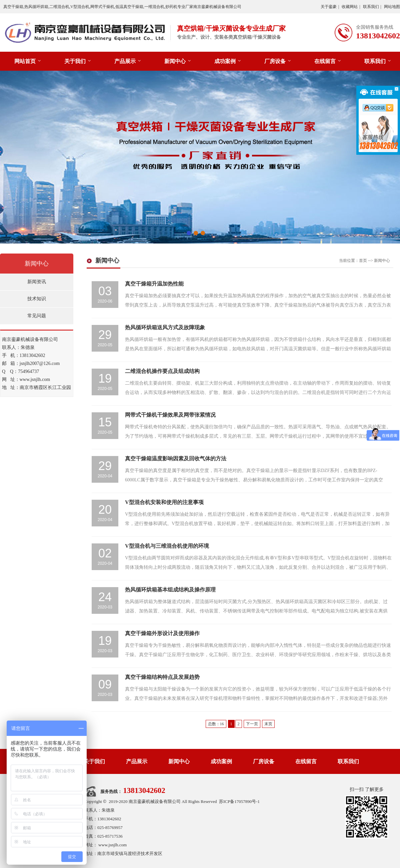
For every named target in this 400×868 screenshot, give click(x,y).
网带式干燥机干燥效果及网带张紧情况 (170, 415)
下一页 (252, 724)
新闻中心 (175, 61)
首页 (363, 261)
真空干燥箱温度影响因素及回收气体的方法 (176, 459)
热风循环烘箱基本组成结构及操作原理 (170, 590)
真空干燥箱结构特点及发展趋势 (162, 677)
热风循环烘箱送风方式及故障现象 (165, 327)
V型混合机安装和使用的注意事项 (164, 502)
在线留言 (325, 61)
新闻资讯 (37, 282)
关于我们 (75, 61)
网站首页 (25, 61)
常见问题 (37, 316)
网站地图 (392, 7)
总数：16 (216, 724)
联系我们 (371, 7)
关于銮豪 (329, 7)
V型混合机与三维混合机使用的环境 (167, 546)
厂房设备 (275, 61)
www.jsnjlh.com (112, 845)
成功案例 (225, 61)
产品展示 (125, 61)
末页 (268, 724)
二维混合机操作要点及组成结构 (162, 371)
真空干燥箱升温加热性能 (154, 284)
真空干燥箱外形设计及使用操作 (162, 633)
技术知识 (37, 299)
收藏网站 (350, 7)
